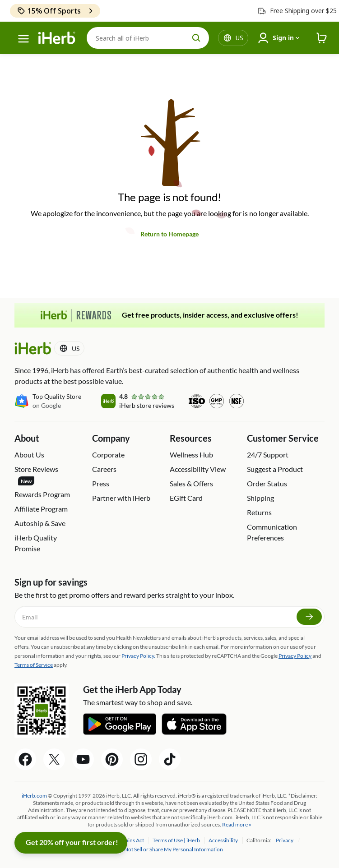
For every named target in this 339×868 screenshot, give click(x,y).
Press (101, 483)
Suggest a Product (275, 469)
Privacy (285, 840)
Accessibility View (198, 469)
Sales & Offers (191, 483)
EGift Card (186, 498)
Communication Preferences (272, 532)
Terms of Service (34, 665)
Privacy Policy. (138, 656)
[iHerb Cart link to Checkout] (322, 38)
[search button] (196, 38)
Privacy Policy (295, 656)
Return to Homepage (169, 234)
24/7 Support (268, 455)
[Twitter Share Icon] (54, 759)
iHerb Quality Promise (36, 543)
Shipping (260, 498)
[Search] (148, 38)
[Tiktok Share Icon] (170, 759)
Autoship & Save (40, 523)
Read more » (237, 824)
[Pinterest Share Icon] (112, 759)
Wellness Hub (191, 455)
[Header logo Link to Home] (57, 38)
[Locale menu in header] (239, 38)
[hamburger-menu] (23, 39)
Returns (259, 512)
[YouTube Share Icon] (83, 759)
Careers (104, 469)
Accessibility (224, 840)
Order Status (267, 483)
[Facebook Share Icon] (25, 759)
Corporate (108, 455)
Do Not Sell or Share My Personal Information (169, 849)
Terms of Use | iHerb (177, 840)
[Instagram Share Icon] (141, 759)
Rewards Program (42, 494)
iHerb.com (34, 796)
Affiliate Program (41, 509)
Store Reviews (36, 475)
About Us (29, 455)
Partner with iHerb (121, 498)
